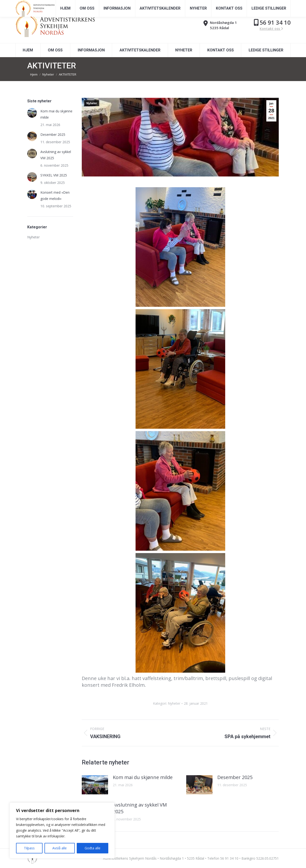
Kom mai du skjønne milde (143, 777)
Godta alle (93, 848)
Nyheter (92, 103)
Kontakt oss (271, 29)
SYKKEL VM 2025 (54, 175)
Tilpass (29, 848)
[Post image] (95, 785)
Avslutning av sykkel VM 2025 (140, 808)
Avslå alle (60, 848)
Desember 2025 (235, 777)
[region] (62, 830)
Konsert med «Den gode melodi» (55, 195)
